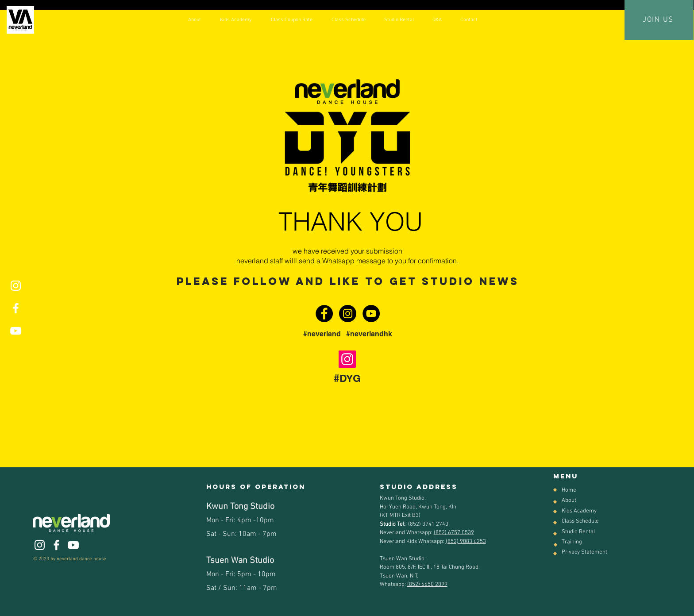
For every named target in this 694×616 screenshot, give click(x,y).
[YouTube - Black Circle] (371, 314)
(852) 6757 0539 (454, 533)
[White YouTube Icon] (16, 331)
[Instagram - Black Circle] (348, 314)
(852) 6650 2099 (427, 585)
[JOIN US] (659, 20)
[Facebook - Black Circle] (324, 314)
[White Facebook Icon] (16, 308)
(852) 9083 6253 (466, 542)
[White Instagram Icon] (16, 286)
